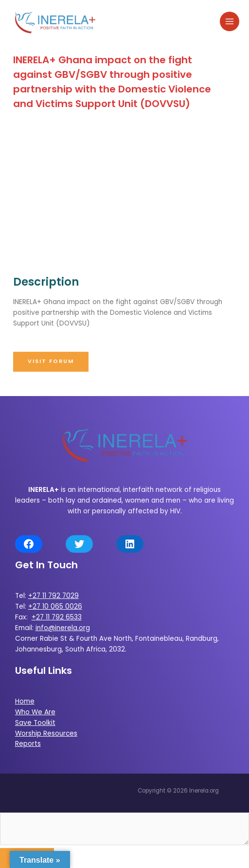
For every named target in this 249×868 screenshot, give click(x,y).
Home (25, 701)
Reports (28, 744)
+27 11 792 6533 (57, 617)
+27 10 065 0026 (55, 606)
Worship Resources (46, 733)
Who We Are (35, 712)
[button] (51, 362)
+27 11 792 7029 (53, 596)
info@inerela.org (63, 628)
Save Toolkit (35, 723)
